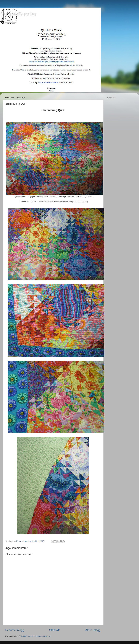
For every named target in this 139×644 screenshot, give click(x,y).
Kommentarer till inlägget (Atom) (36, 636)
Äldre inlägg (93, 630)
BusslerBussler (18, 14)
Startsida (55, 630)
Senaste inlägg (15, 630)
